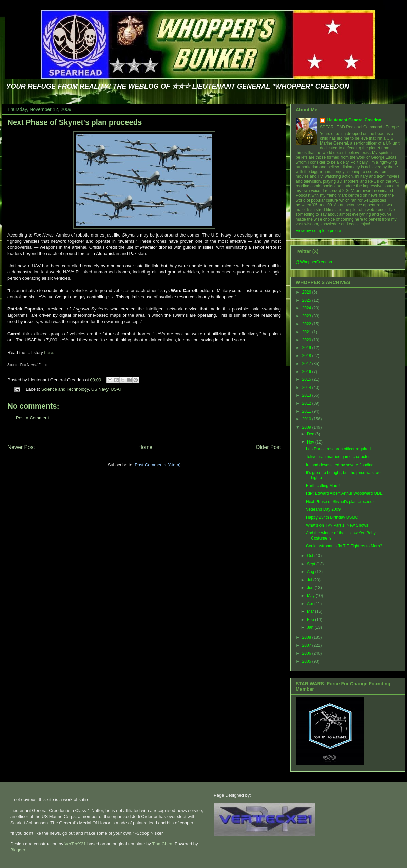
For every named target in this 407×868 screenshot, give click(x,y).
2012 (307, 403)
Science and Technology (65, 389)
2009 (307, 427)
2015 (307, 379)
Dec (311, 434)
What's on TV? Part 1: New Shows (337, 525)
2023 (307, 316)
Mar (311, 611)
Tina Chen (162, 844)
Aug (311, 572)
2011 (307, 411)
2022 (307, 324)
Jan (311, 627)
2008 (307, 637)
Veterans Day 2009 (323, 509)
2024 (307, 308)
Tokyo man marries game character (338, 457)
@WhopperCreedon (314, 262)
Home (146, 447)
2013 (307, 395)
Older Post (268, 447)
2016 (307, 372)
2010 (307, 419)
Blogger (18, 850)
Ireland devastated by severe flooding (340, 465)
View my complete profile (318, 231)
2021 (307, 332)
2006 (307, 653)
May (311, 596)
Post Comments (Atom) (158, 465)
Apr (311, 604)
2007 (307, 645)
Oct (311, 556)
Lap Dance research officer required (338, 449)
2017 (307, 364)
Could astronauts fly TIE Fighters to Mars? (344, 546)
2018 (307, 356)
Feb (311, 620)
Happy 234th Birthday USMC (332, 517)
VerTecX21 (75, 844)
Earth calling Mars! (323, 486)
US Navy (100, 389)
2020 (307, 340)
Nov (311, 442)
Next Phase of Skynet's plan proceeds (75, 122)
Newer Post (21, 447)
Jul (310, 580)
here (49, 352)
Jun (311, 588)
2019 (307, 348)
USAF (117, 389)
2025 (307, 300)
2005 (307, 661)
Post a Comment (32, 418)
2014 (307, 388)
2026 (307, 292)
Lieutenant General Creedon (354, 120)
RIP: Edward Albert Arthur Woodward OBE (344, 493)
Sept (312, 564)
